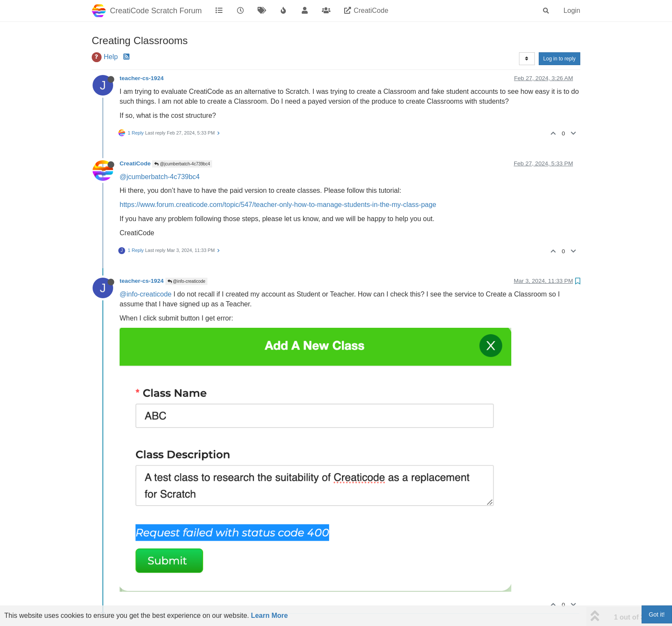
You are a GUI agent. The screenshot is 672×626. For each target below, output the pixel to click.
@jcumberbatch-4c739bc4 (182, 164)
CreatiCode (135, 163)
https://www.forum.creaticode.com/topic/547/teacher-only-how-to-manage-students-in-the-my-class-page (278, 205)
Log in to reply (559, 59)
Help (111, 57)
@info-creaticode (187, 281)
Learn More (269, 616)
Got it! (657, 614)
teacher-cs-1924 (142, 78)
